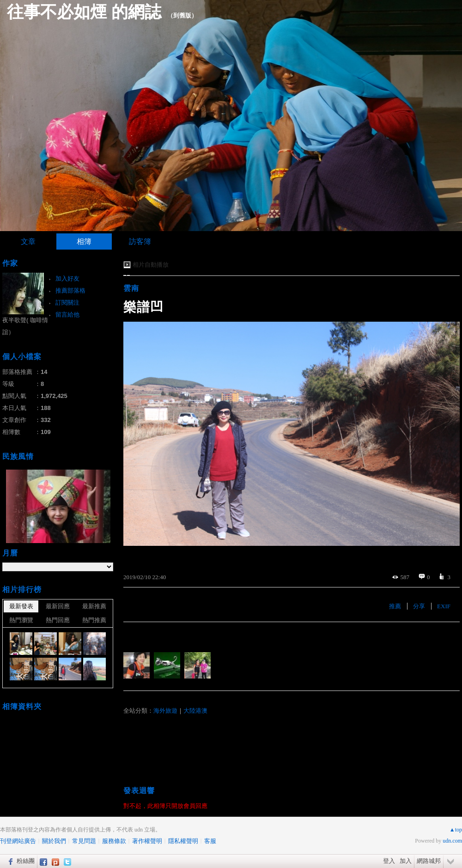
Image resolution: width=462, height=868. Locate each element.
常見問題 (84, 841)
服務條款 (114, 841)
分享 (419, 606)
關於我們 (54, 841)
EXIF (444, 606)
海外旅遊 (165, 711)
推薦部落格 (70, 290)
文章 (28, 241)
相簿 (84, 241)
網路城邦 (429, 861)
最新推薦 (94, 606)
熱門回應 (58, 620)
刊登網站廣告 (18, 841)
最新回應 (58, 606)
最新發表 (21, 606)
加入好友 (67, 278)
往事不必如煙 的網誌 (84, 12)
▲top (456, 830)
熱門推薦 (94, 620)
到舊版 (182, 15)
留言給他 (67, 315)
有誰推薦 (138, 636)
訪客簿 (140, 241)
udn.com (452, 841)
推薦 (395, 606)
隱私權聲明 (183, 841)
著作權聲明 (147, 841)
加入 (406, 861)
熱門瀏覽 (21, 620)
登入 (389, 861)
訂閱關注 (67, 303)
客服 (210, 841)
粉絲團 (26, 861)
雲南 (131, 288)
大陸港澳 (195, 711)
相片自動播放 (151, 265)
